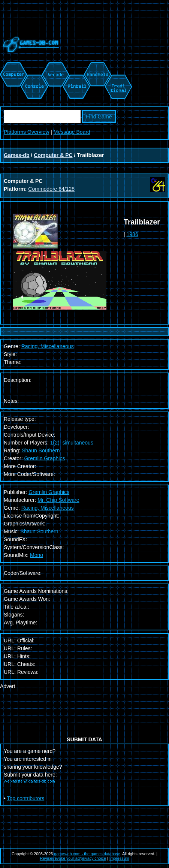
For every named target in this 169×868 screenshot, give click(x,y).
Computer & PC (53, 155)
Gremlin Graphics (44, 458)
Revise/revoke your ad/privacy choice (73, 858)
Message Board (72, 132)
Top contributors (26, 798)
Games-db (16, 155)
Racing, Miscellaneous (48, 508)
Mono (37, 555)
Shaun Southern (41, 450)
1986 (132, 234)
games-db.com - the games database (87, 854)
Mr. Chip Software (58, 500)
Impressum (119, 858)
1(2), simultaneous (72, 443)
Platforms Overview (26, 132)
